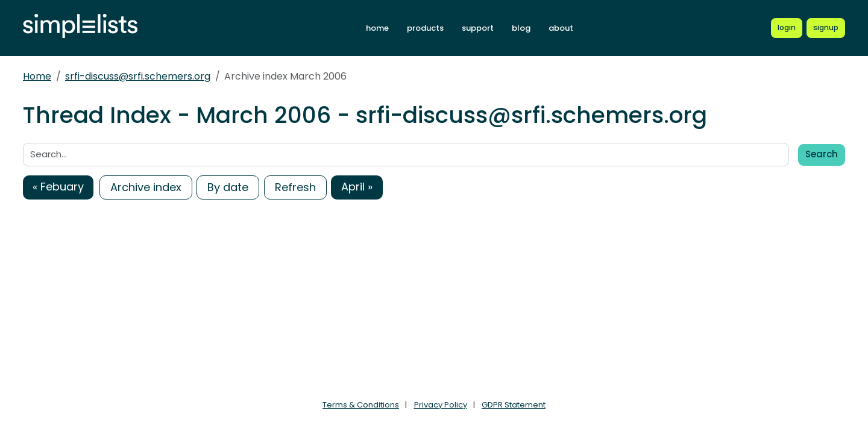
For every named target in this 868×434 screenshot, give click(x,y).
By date (228, 187)
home (377, 28)
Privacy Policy (441, 405)
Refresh (295, 187)
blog (521, 28)
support (478, 28)
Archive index (146, 187)
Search (822, 154)
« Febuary (58, 187)
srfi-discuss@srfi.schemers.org (138, 76)
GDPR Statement (514, 405)
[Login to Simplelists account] (787, 28)
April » (357, 187)
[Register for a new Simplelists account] (826, 28)
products (425, 28)
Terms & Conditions (361, 405)
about (561, 28)
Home (37, 76)
